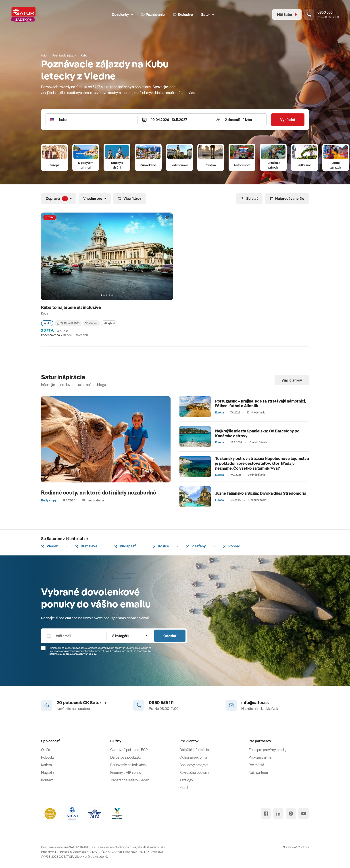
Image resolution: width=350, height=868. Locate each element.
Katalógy (186, 780)
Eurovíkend (148, 165)
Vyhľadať (288, 120)
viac (192, 93)
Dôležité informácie (194, 750)
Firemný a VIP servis (126, 772)
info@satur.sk (255, 702)
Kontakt (47, 780)
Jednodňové (179, 165)
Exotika (211, 165)
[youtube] (304, 814)
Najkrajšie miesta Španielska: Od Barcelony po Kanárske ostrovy (257, 433)
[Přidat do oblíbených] (167, 218)
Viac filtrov (129, 198)
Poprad (232, 546)
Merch (184, 788)
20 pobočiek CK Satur (82, 702)
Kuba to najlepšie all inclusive (71, 307)
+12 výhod (109, 323)
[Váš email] (74, 636)
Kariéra (46, 765)
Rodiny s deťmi (117, 165)
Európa (55, 165)
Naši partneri (258, 772)
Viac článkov (292, 380)
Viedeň (50, 546)
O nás (46, 750)
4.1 (47, 323)
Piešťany (196, 546)
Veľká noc (305, 165)
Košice (161, 546)
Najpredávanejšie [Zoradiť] (287, 198)
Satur (207, 15)
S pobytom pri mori (86, 165)
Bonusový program (194, 765)
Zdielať (249, 198)
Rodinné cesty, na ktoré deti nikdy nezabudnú (99, 492)
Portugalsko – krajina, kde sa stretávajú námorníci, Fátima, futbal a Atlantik (261, 404)
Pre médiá (256, 765)
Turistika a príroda (273, 165)
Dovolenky (122, 15)
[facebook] (266, 814)
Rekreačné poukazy (194, 772)
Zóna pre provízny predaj (267, 750)
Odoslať (170, 636)
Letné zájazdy (336, 165)
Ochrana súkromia (193, 757)
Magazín (47, 772)
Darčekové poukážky (126, 757)
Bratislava (86, 546)
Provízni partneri (261, 757)
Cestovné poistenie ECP (129, 750)
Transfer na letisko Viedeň (130, 780)
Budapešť (125, 546)
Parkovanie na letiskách (128, 765)
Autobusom (242, 165)
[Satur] (23, 15)
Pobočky (48, 757)
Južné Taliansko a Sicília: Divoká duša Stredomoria (261, 493)
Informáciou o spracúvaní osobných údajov (73, 654)
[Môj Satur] (287, 15)
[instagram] (291, 814)
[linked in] (278, 814)
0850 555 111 (161, 702)
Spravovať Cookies (296, 847)
